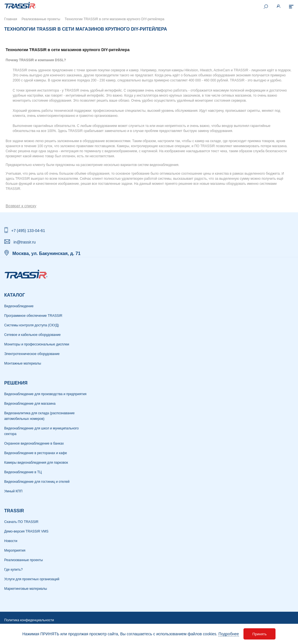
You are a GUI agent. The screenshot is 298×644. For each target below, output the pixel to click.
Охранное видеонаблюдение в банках (34, 443)
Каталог (15, 295)
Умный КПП (13, 491)
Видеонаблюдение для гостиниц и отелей (37, 482)
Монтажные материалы (23, 363)
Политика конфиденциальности (29, 620)
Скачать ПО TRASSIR (21, 522)
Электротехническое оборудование (32, 354)
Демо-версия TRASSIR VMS (26, 531)
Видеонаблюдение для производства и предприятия (45, 394)
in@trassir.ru (25, 242)
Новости (11, 541)
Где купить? (13, 570)
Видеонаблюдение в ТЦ (23, 472)
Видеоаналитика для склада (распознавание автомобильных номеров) (39, 416)
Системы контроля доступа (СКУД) (32, 325)
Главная (11, 19)
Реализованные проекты (41, 19)
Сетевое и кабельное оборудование (32, 335)
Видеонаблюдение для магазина (30, 404)
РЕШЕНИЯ (16, 383)
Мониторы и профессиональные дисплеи (37, 344)
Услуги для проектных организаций (32, 579)
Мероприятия (15, 550)
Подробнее (229, 634)
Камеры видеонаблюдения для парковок (36, 463)
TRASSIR (14, 511)
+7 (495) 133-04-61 (28, 231)
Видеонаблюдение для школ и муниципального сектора (41, 431)
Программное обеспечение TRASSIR (33, 316)
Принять (260, 634)
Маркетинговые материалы (26, 589)
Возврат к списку (21, 206)
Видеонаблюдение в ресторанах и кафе (36, 453)
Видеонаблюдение (19, 306)
